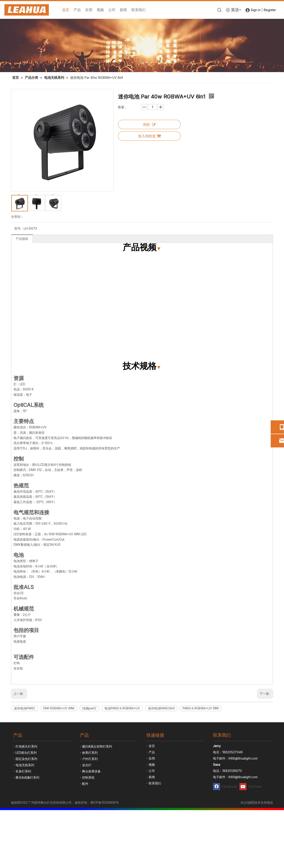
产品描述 (22, 239)
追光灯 (87, 765)
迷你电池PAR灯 (25, 708)
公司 (112, 10)
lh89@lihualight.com (243, 777)
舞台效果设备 (91, 771)
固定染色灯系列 (26, 759)
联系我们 (138, 10)
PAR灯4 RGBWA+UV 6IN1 (201, 708)
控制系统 (88, 777)
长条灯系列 (23, 771)
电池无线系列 (25, 765)
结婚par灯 (89, 708)
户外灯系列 (90, 759)
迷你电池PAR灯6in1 (161, 708)
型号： (19, 228)
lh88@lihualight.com (243, 758)
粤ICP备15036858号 (105, 802)
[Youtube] (252, 786)
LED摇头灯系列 (26, 753)
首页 (66, 10)
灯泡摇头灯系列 (26, 746)
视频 (100, 10)
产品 (77, 10)
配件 (85, 784)
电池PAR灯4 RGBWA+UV (122, 708)
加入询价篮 (149, 136)
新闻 (123, 10)
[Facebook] (225, 786)
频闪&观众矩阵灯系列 (97, 746)
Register (270, 10)
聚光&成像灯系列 (27, 777)
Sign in (256, 10)
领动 (270, 802)
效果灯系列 (90, 753)
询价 (149, 124)
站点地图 (247, 802)
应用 (89, 10)
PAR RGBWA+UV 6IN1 (59, 708)
